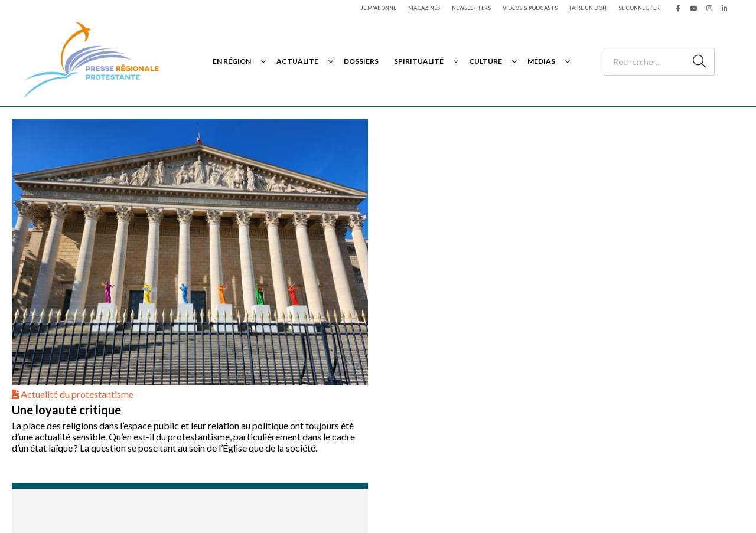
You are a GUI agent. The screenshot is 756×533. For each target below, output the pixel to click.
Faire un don (588, 8)
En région (232, 61)
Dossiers (361, 61)
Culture (485, 61)
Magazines (424, 8)
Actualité (297, 61)
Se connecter (639, 8)
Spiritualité (419, 61)
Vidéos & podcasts (530, 8)
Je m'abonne (379, 8)
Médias (541, 61)
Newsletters (471, 8)
